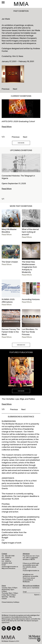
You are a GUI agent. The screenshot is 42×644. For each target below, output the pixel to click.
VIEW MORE (21, 143)
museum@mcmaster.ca (10, 567)
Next (15, 89)
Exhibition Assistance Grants (18, 487)
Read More (7, 127)
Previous (6, 89)
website (17, 522)
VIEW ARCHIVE (21, 345)
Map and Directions (8, 568)
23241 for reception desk (7, 562)
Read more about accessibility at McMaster (29, 580)
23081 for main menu (7, 559)
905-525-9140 (10, 556)
